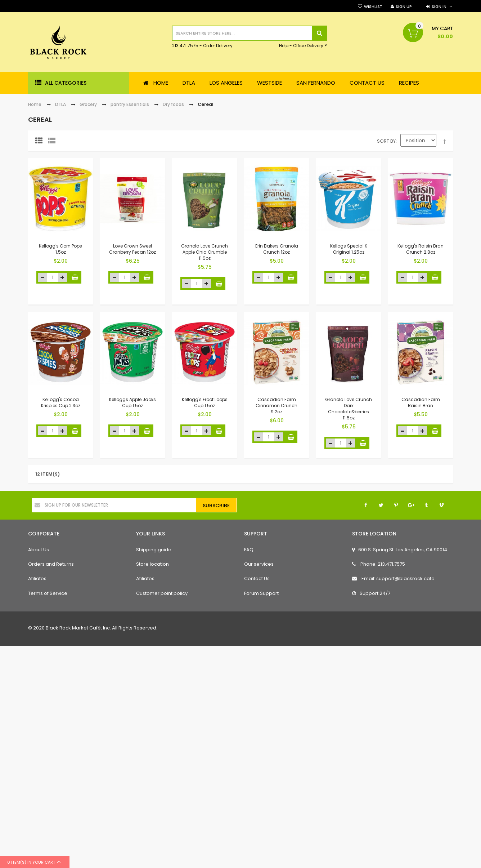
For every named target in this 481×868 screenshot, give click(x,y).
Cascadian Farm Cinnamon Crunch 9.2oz (277, 406)
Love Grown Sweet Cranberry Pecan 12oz (132, 249)
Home (35, 104)
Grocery (88, 104)
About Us (39, 550)
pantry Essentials (130, 104)
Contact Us (257, 578)
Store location (152, 564)
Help (284, 46)
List (53, 142)
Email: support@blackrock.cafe (393, 578)
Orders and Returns (51, 564)
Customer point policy (162, 593)
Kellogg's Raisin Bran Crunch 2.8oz (421, 249)
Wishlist (373, 6)
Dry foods (173, 104)
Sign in (439, 6)
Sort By (386, 141)
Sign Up (404, 6)
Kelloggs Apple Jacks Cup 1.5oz (132, 402)
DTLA (60, 104)
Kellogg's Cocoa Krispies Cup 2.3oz (61, 402)
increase (62, 277)
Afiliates (37, 578)
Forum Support (261, 593)
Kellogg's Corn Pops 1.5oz (60, 249)
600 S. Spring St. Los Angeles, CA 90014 (400, 550)
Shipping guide (154, 550)
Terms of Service (48, 593)
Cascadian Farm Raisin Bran (421, 402)
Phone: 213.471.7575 (379, 564)
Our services (259, 564)
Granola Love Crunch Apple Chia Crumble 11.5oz (204, 252)
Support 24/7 (371, 593)
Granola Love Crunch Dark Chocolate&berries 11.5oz (349, 408)
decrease (43, 277)
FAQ (249, 550)
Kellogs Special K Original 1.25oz (349, 249)
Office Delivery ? (310, 46)
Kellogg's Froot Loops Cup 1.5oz (205, 402)
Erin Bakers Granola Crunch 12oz (277, 249)
